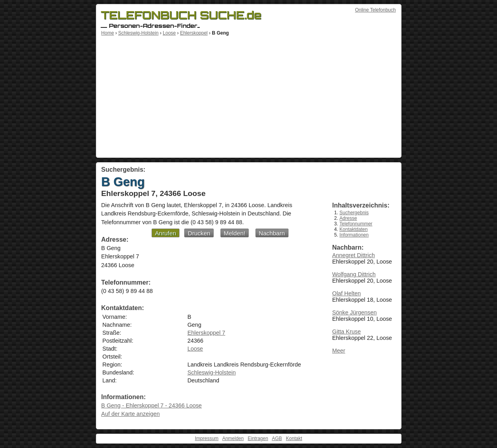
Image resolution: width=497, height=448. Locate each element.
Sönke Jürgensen (355, 312)
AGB (277, 438)
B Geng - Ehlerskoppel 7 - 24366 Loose (151, 405)
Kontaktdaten (354, 229)
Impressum (207, 438)
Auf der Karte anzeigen (130, 414)
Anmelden (233, 438)
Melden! (234, 233)
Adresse (348, 218)
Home (107, 33)
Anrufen (165, 233)
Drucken (199, 233)
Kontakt (294, 438)
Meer (339, 351)
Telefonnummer (356, 224)
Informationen (354, 235)
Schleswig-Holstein (138, 33)
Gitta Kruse (347, 332)
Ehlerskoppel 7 (206, 333)
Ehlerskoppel (194, 33)
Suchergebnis (354, 213)
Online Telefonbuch (375, 10)
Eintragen (258, 438)
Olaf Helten (347, 293)
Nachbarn (272, 233)
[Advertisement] (249, 95)
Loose (169, 33)
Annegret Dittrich (354, 255)
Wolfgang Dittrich (354, 274)
